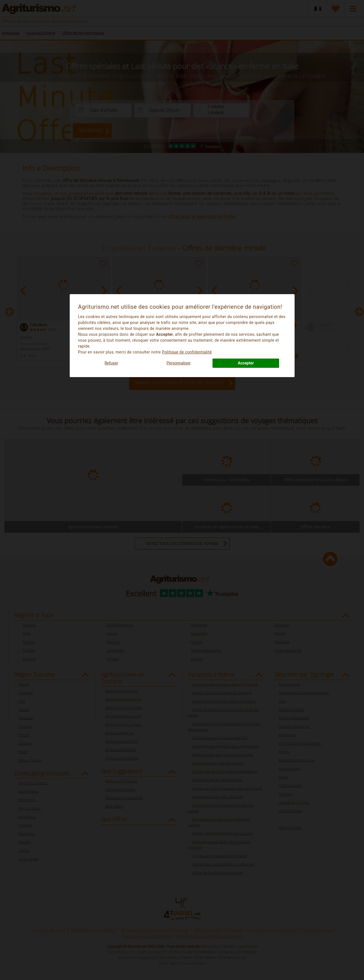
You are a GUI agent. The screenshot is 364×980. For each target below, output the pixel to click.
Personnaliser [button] (178, 363)
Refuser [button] (111, 363)
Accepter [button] (246, 363)
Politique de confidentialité (187, 352)
